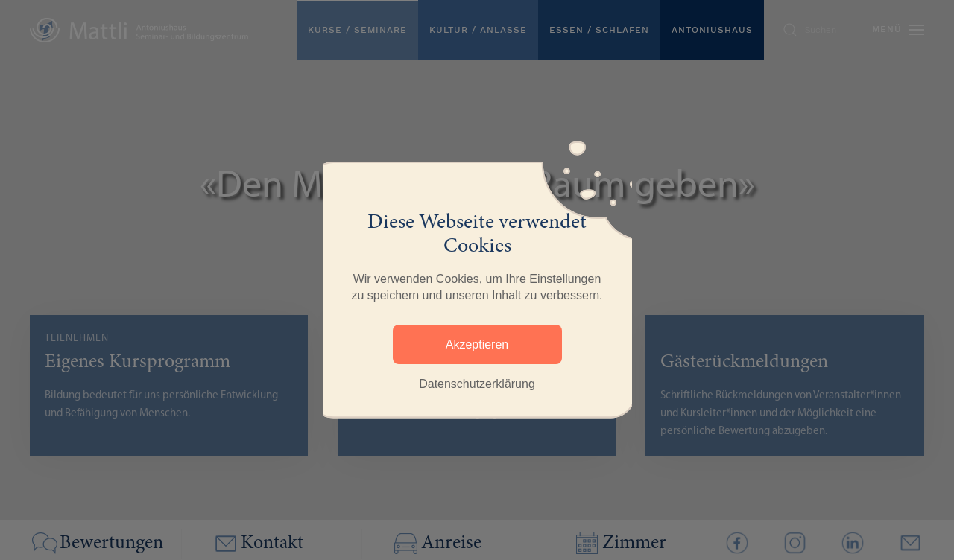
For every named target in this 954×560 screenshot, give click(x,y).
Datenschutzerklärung (477, 384)
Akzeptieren (477, 344)
